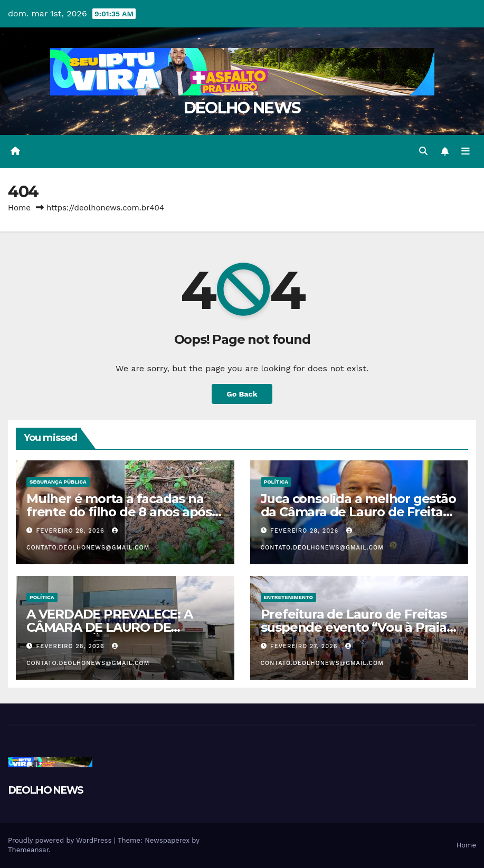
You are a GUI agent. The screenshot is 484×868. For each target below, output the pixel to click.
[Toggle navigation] (466, 151)
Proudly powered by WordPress (61, 840)
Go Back (242, 394)
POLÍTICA (276, 482)
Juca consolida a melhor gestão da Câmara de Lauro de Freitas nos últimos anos (358, 512)
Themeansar (28, 850)
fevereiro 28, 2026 (72, 531)
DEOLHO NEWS (242, 108)
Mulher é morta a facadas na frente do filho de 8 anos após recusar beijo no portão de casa (123, 512)
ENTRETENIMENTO (288, 597)
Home (19, 208)
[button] (423, 151)
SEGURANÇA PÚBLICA (58, 482)
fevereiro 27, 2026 (305, 646)
